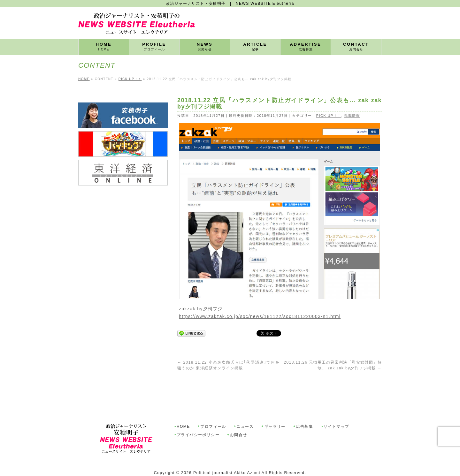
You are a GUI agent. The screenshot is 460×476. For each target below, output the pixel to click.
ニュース (245, 412)
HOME (183, 412)
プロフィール (213, 412)
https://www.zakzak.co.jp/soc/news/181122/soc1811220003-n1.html (260, 316)
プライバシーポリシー (198, 420)
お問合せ (239, 420)
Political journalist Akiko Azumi (227, 458)
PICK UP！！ (329, 116)
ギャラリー (275, 412)
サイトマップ (336, 412)
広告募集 (305, 412)
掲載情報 (352, 116)
